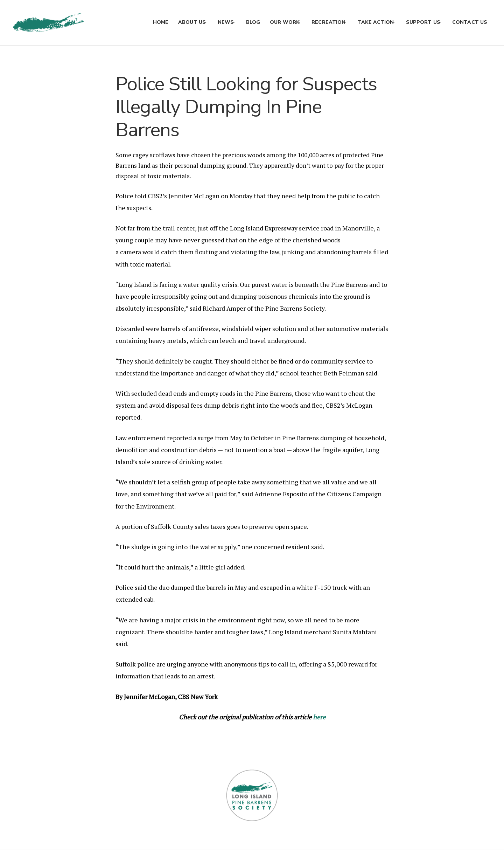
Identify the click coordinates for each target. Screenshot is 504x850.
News (212, 23)
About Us (176, 23)
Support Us (420, 23)
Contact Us (470, 23)
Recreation (320, 23)
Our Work (274, 23)
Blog (242, 23)
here (319, 717)
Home (144, 23)
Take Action (370, 23)
